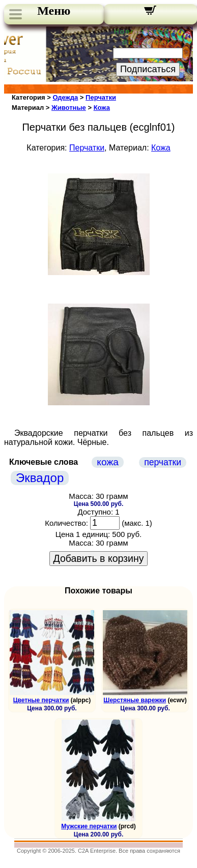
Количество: (66, 523)
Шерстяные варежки (135, 700)
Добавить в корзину (99, 558)
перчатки (163, 462)
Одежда (65, 97)
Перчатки (101, 97)
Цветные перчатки (41, 700)
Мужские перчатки (89, 826)
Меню (54, 11)
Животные (69, 108)
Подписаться (148, 69)
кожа (108, 462)
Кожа (102, 108)
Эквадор (40, 478)
